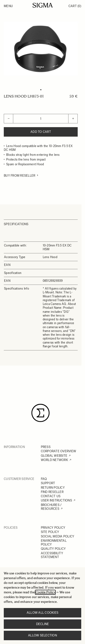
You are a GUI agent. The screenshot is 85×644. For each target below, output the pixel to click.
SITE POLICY (50, 532)
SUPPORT (48, 483)
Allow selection (42, 635)
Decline (43, 624)
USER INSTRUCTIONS (56, 500)
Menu (8, 6)
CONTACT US (51, 496)
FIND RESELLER (52, 492)
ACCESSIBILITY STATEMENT (52, 555)
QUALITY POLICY (53, 549)
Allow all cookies (42, 613)
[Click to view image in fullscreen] (41, 48)
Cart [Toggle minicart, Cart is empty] (75, 6)
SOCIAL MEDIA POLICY (58, 536)
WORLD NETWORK (54, 460)
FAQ (44, 479)
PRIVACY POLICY (53, 528)
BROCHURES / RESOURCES (51, 507)
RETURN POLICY (53, 488)
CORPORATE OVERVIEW (59, 451)
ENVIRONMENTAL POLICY (54, 543)
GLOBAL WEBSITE (54, 456)
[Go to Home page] (43, 5)
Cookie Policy (45, 592)
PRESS (46, 447)
